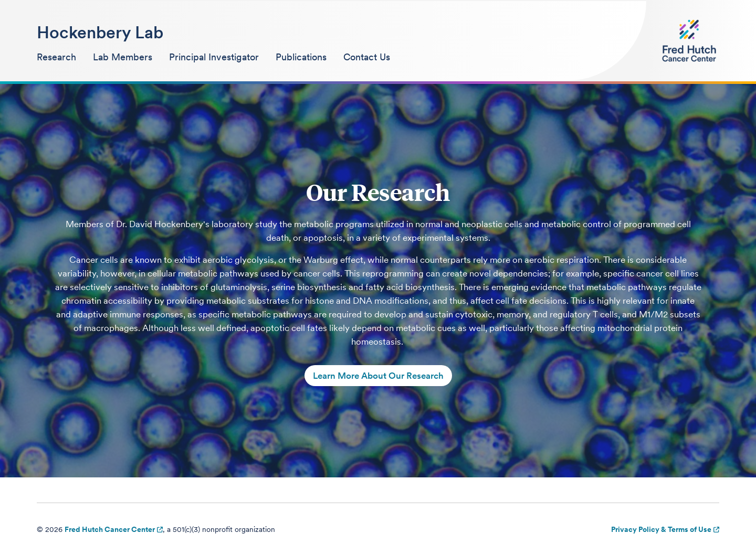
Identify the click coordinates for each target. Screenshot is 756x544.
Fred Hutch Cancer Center (110, 529)
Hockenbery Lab (100, 32)
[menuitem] (56, 58)
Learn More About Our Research (378, 376)
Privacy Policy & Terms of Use (661, 529)
